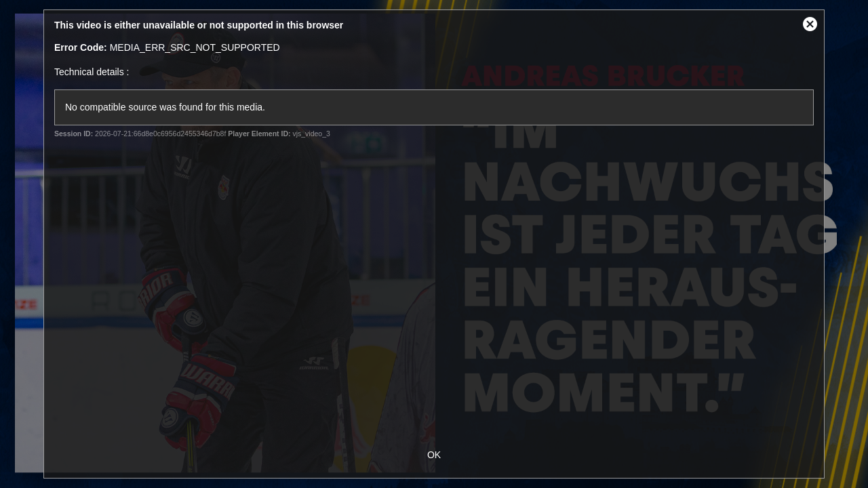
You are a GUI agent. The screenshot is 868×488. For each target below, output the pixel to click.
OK (434, 455)
